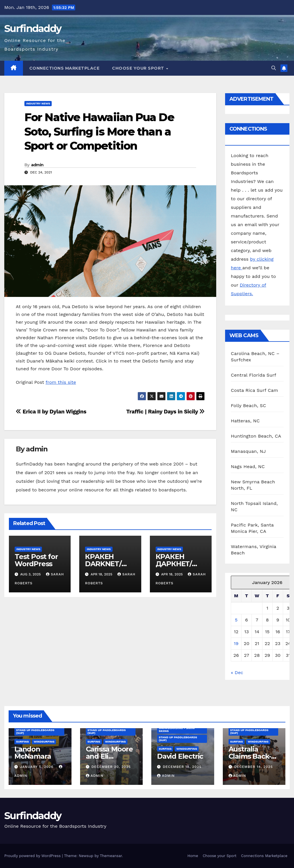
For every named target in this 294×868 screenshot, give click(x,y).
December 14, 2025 (253, 767)
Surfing (22, 742)
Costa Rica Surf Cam (255, 390)
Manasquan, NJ (248, 451)
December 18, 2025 (182, 767)
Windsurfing (44, 742)
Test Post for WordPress (36, 560)
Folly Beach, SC (248, 406)
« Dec (237, 673)
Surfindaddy (33, 28)
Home (193, 856)
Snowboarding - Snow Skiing (177, 729)
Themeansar (111, 856)
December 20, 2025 (111, 767)
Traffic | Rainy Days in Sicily (166, 412)
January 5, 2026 (37, 767)
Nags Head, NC (248, 467)
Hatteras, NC (245, 421)
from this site (61, 382)
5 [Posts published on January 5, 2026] (236, 620)
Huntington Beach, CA (256, 436)
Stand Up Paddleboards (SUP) (35, 731)
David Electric (180, 756)
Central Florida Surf (254, 375)
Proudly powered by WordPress (33, 856)
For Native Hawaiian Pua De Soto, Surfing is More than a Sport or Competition (99, 131)
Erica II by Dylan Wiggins (51, 412)
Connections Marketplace (64, 68)
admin (37, 165)
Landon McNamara (33, 753)
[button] (274, 68)
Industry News (38, 103)
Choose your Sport (139, 68)
